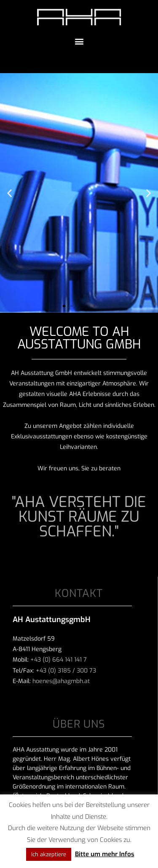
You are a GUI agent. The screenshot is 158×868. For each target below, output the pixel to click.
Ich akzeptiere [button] (49, 854)
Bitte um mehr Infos (105, 854)
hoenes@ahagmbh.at (61, 681)
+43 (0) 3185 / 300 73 (66, 671)
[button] (79, 41)
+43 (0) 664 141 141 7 (59, 660)
